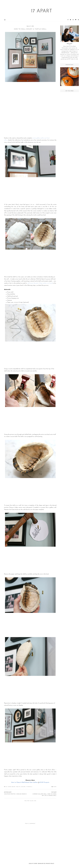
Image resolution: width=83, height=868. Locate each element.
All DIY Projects (44, 782)
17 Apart (42, 11)
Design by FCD (42, 864)
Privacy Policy (50, 864)
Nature (23, 787)
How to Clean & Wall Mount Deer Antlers (25, 782)
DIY (6, 787)
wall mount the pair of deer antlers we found (40, 283)
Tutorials (29, 787)
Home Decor (12, 787)
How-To (18, 787)
